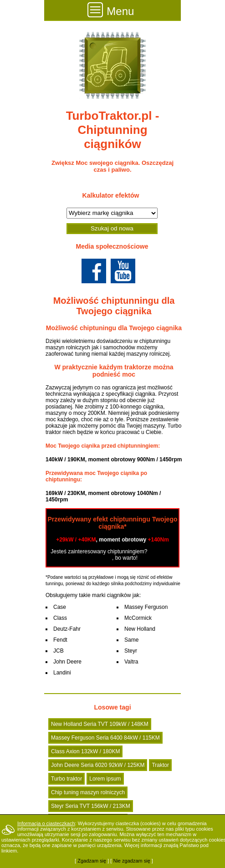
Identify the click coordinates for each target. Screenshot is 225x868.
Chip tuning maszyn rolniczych (88, 792)
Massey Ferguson (146, 607)
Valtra (131, 662)
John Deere (67, 662)
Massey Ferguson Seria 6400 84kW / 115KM (105, 738)
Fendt (60, 640)
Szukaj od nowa (112, 228)
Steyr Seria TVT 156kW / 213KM (91, 806)
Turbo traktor (66, 779)
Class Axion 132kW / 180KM (85, 751)
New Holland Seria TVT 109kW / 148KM (100, 724)
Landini (62, 673)
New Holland (140, 629)
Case (60, 607)
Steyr (131, 651)
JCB (59, 651)
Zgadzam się (92, 861)
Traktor (160, 765)
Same (131, 640)
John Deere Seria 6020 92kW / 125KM (98, 765)
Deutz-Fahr (67, 629)
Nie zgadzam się (131, 861)
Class (60, 618)
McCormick (138, 618)
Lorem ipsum (105, 779)
